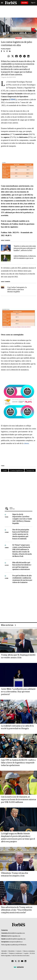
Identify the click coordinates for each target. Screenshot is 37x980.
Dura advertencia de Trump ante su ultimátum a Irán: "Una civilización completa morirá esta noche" (17, 910)
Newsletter (11, 951)
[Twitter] (16, 961)
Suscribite (24, 3)
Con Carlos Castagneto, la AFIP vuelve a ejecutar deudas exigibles (17, 290)
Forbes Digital (6, 49)
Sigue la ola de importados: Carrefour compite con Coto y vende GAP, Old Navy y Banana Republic (22, 519)
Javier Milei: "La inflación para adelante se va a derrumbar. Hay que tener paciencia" (18, 692)
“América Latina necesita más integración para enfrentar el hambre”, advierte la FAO (25, 248)
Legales (26, 953)
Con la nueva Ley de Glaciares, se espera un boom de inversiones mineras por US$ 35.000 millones (18, 800)
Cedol (5, 470)
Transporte (30, 470)
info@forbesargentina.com (13, 936)
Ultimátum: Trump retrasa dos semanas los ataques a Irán (15, 874)
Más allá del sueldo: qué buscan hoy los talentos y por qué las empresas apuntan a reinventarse (22, 566)
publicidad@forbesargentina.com (16, 933)
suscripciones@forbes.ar (16, 942)
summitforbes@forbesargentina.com (16, 939)
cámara (26, 443)
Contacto (19, 951)
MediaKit (4, 951)
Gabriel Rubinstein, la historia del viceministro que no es (25, 257)
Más (21, 508)
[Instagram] (19, 961)
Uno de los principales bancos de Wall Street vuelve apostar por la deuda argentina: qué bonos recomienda (21, 534)
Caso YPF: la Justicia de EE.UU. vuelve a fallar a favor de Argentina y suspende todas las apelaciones (18, 763)
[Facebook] (13, 961)
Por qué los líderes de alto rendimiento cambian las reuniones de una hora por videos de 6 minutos (22, 579)
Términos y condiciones (15, 953)
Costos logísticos (16, 470)
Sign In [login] (33, 3)
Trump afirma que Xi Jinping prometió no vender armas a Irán (18, 656)
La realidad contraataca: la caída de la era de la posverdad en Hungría (17, 727)
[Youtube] (22, 961)
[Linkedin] (25, 961)
